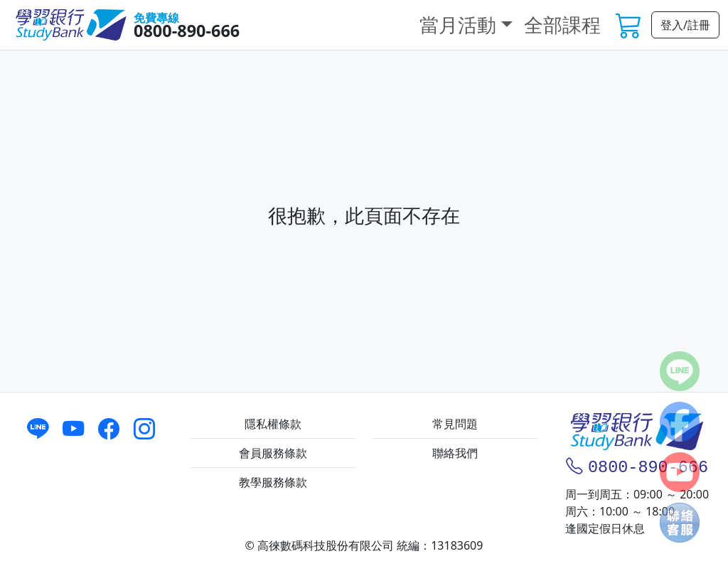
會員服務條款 (273, 453)
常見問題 (455, 424)
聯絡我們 (455, 453)
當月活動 (458, 25)
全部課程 (562, 25)
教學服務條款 (273, 482)
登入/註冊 (685, 25)
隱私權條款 (273, 424)
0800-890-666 (187, 31)
